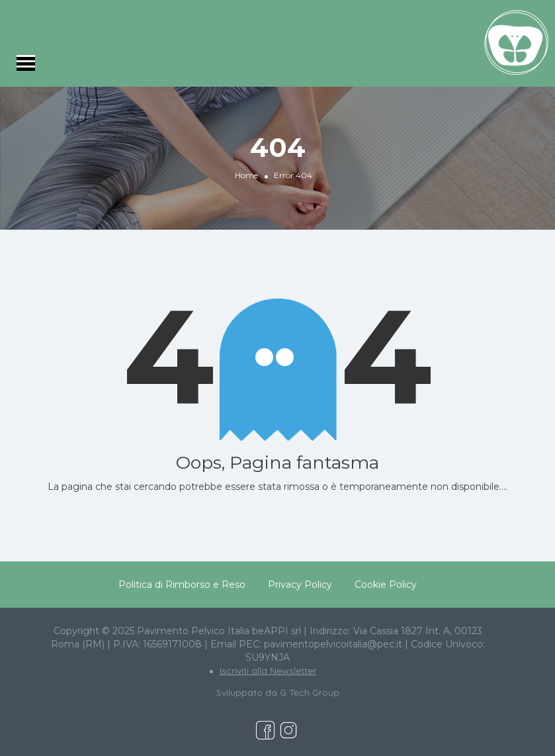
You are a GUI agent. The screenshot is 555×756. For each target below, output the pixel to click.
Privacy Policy (300, 585)
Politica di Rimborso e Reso (182, 585)
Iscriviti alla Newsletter (268, 671)
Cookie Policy (386, 585)
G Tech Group (310, 692)
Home (246, 175)
